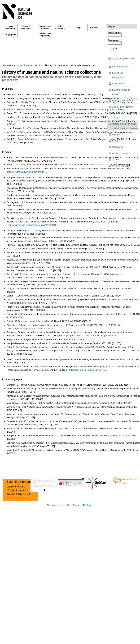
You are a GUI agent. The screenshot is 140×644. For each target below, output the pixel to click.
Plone (87, 505)
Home (19, 65)
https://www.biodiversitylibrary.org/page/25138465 (32, 225)
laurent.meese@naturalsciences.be (17, 497)
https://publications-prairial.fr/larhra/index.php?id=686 (90, 335)
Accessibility (64, 505)
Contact (77, 505)
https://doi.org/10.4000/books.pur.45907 (89, 370)
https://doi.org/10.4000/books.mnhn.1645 (27, 172)
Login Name (114, 32)
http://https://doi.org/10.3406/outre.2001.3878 (31, 328)
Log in (111, 26)
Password (113, 40)
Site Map (51, 505)
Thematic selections (34, 65)
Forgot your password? (121, 58)
